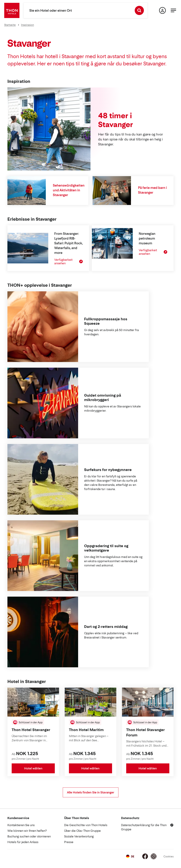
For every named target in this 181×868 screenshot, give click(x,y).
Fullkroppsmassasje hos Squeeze (106, 321)
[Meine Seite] (162, 10)
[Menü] (173, 10)
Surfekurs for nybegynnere (108, 470)
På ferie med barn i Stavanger (152, 190)
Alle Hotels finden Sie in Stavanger (91, 792)
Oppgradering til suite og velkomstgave (106, 548)
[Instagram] (154, 856)
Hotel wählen (33, 768)
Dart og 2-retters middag (106, 627)
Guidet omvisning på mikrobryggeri (103, 398)
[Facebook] (145, 856)
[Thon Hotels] (12, 10)
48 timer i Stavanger (116, 120)
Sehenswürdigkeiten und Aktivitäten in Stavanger (69, 190)
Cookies (169, 856)
